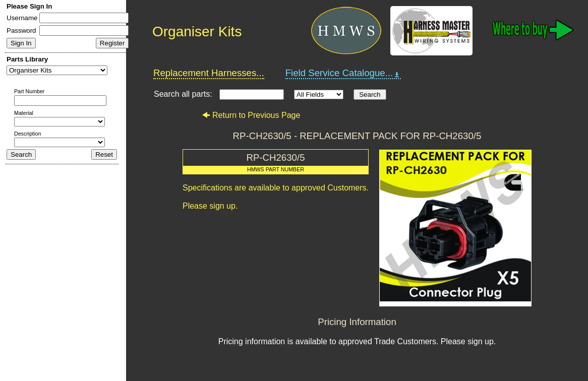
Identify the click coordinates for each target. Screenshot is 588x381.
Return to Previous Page (251, 115)
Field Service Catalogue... (343, 73)
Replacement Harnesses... (209, 73)
